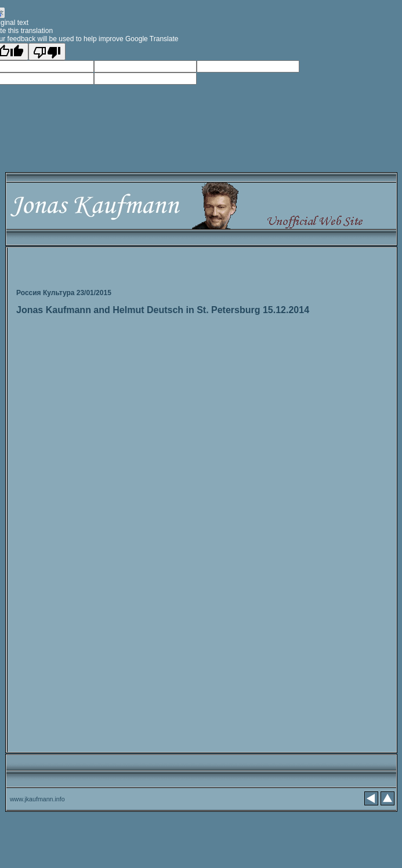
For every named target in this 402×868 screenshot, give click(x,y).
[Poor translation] (47, 52)
